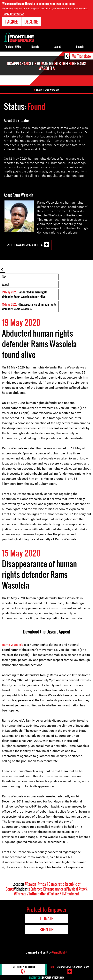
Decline (31, 21)
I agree (12, 21)
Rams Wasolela (13, 645)
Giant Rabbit (60, 952)
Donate (35, 47)
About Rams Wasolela (48, 90)
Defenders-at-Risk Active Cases (70, 967)
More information (14, 14)
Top (4, 277)
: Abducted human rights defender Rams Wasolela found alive (25, 294)
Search (80, 47)
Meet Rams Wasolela (25, 245)
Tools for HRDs (13, 47)
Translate (84, 56)
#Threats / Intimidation (30, 894)
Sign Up (46, 929)
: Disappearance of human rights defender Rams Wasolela (29, 307)
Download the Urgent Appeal (46, 632)
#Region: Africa (35, 884)
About (6, 284)
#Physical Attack (76, 889)
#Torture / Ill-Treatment (63, 894)
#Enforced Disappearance (46, 889)
